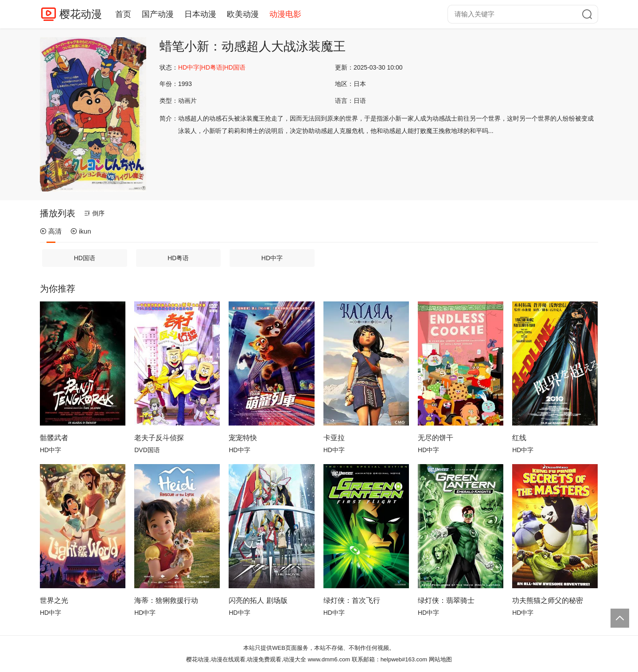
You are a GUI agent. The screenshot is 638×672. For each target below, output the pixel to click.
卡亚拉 (334, 438)
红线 (519, 438)
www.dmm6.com (329, 659)
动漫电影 (285, 14)
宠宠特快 (243, 438)
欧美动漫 (243, 14)
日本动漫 (200, 14)
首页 (123, 14)
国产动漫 (158, 14)
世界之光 (54, 600)
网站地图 (440, 659)
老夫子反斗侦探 (159, 438)
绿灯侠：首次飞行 (352, 600)
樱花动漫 (81, 14)
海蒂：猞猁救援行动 (166, 600)
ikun (81, 231)
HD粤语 (178, 258)
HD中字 (272, 258)
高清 (51, 231)
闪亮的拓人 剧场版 (258, 600)
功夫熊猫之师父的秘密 (548, 600)
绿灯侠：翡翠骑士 (446, 600)
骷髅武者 (54, 438)
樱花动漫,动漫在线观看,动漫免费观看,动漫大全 (246, 659)
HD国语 (85, 258)
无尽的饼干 (436, 438)
